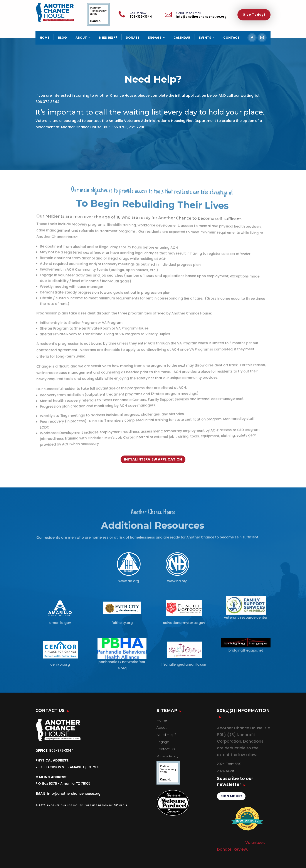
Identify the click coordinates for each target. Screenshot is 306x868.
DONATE (133, 38)
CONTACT (231, 38)
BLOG (62, 38)
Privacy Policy (167, 756)
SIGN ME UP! (231, 796)
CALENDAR (182, 38)
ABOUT (81, 38)
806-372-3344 (141, 17)
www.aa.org (129, 581)
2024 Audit (226, 771)
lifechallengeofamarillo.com (183, 664)
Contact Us (166, 749)
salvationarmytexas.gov (183, 623)
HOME (45, 38)
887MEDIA (121, 805)
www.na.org (177, 581)
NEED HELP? (108, 38)
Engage (163, 742)
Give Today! (254, 15)
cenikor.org (60, 664)
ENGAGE (155, 38)
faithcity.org (122, 623)
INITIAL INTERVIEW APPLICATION (153, 459)
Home (162, 720)
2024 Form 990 (229, 764)
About (161, 727)
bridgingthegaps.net (246, 650)
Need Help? (166, 735)
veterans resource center (245, 617)
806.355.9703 (116, 127)
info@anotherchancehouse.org (201, 17)
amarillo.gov (60, 623)
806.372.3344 (48, 102)
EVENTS (205, 38)
